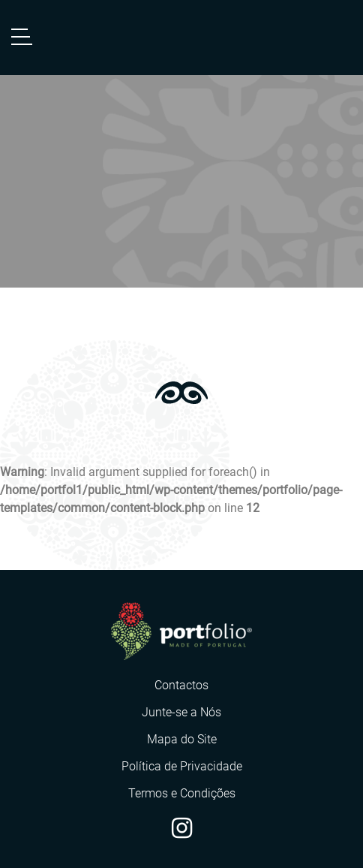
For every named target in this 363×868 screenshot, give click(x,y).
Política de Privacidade (182, 766)
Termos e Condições (182, 793)
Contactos (181, 685)
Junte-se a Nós (181, 712)
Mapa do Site (182, 739)
